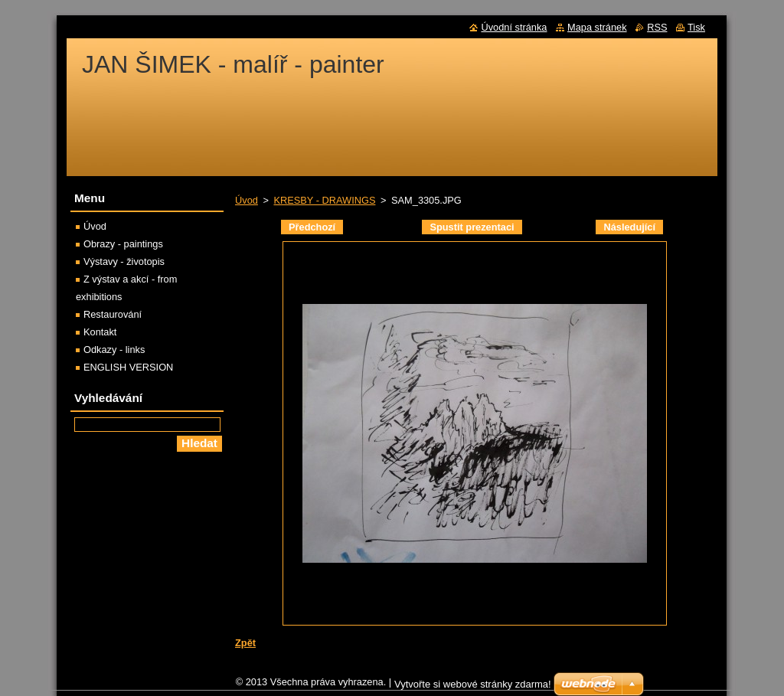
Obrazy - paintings (123, 244)
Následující (629, 227)
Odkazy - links (114, 350)
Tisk (696, 27)
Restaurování (113, 314)
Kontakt (100, 332)
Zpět (245, 643)
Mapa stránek (597, 27)
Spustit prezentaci (472, 227)
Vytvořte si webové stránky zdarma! (473, 684)
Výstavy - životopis (124, 261)
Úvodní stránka (514, 27)
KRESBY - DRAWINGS (324, 200)
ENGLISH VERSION (128, 367)
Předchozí (312, 227)
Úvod (247, 200)
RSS (657, 27)
